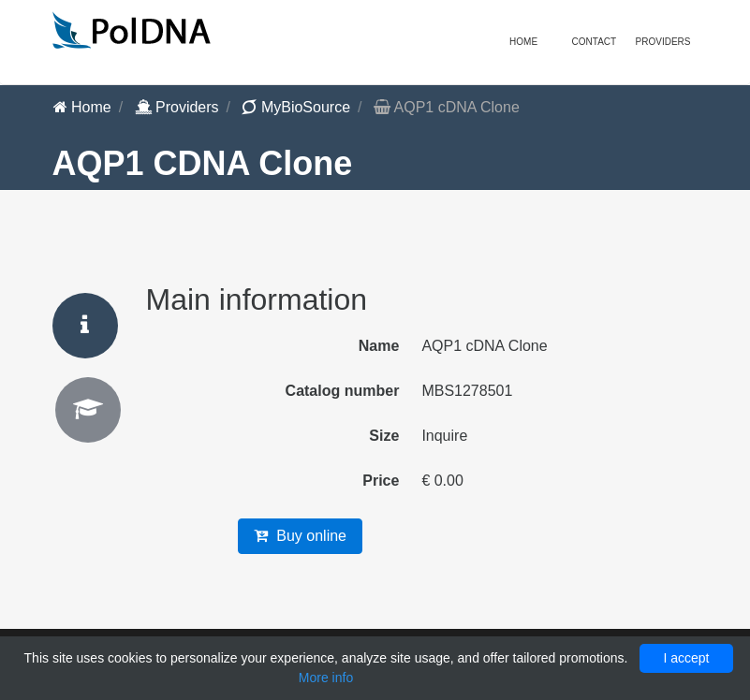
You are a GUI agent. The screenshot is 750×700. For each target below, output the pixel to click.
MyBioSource (296, 107)
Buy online (300, 536)
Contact (595, 42)
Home (523, 42)
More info (326, 678)
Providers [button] (663, 42)
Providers (177, 107)
